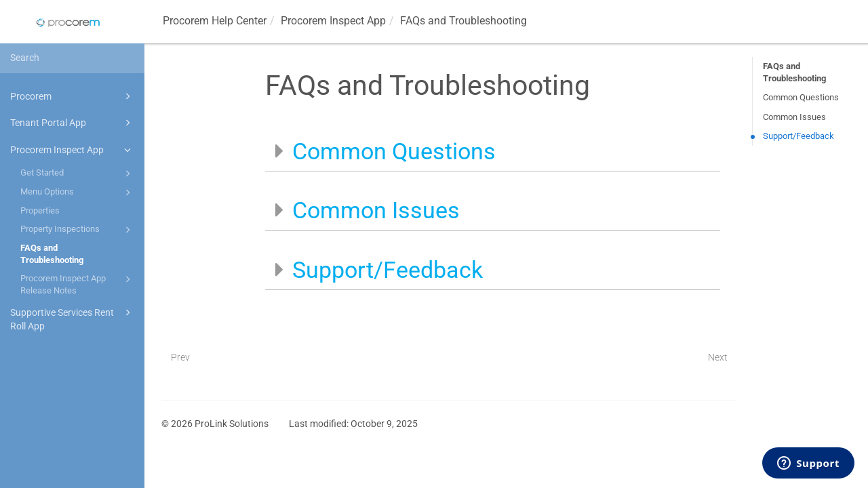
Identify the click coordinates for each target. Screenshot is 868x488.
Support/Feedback (798, 136)
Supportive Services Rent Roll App (73, 318)
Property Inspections (78, 230)
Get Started (78, 174)
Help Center (215, 21)
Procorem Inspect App (73, 150)
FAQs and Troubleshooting (52, 254)
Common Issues (794, 117)
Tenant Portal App (73, 123)
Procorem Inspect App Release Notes (78, 284)
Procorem (73, 96)
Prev (180, 357)
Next (718, 357)
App (333, 21)
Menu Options (78, 192)
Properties (40, 210)
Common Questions (801, 97)
